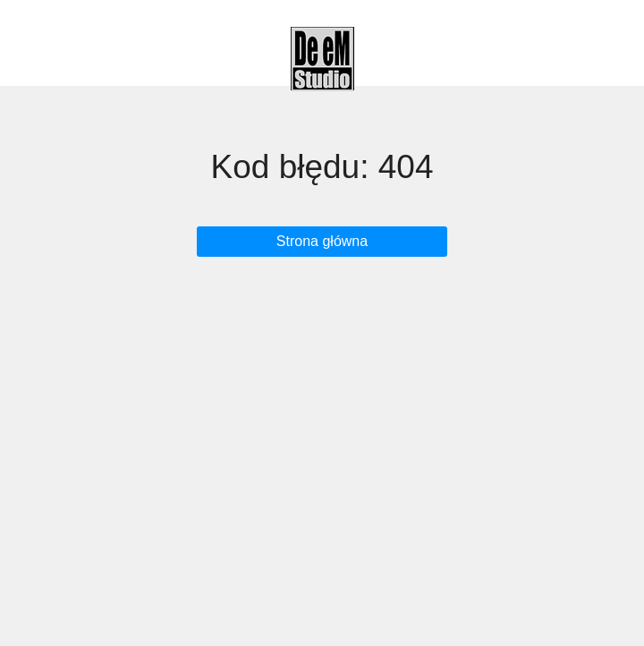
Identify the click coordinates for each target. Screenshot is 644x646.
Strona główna (322, 241)
